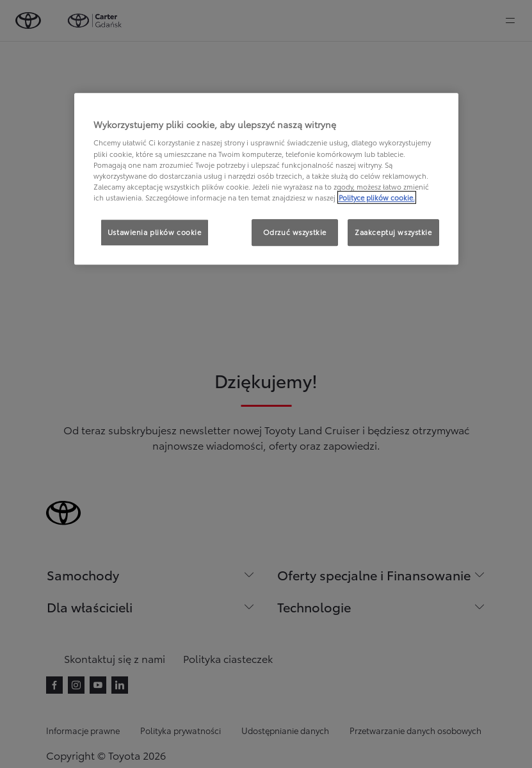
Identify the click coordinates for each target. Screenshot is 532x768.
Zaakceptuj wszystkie (393, 232)
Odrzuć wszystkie (295, 232)
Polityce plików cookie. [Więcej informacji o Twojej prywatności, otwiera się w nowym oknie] (377, 197)
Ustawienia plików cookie (155, 232)
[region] (266, 179)
